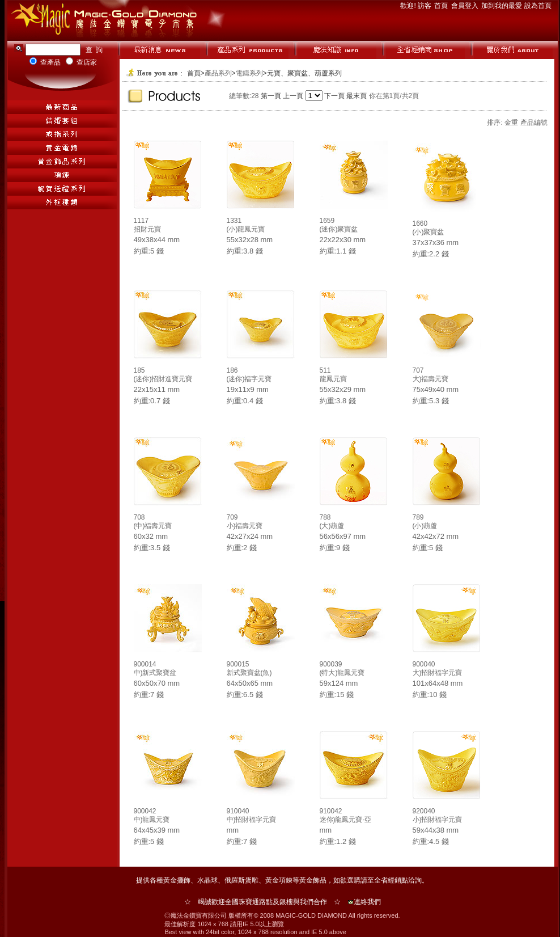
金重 (511, 123)
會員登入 (466, 6)
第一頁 (271, 96)
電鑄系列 (249, 73)
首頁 (442, 6)
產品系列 (218, 73)
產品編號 (534, 123)
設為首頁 (538, 6)
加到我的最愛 (502, 6)
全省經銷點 (391, 880)
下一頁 (334, 96)
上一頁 (293, 96)
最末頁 (357, 96)
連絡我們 (367, 902)
